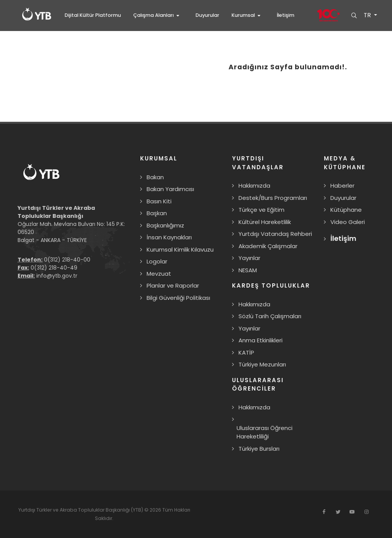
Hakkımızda (254, 186)
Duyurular (343, 198)
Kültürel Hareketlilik (265, 222)
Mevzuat (159, 274)
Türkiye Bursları (259, 449)
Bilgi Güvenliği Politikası (178, 298)
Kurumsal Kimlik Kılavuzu (180, 249)
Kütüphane (346, 210)
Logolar (157, 261)
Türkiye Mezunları (262, 364)
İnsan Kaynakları (169, 237)
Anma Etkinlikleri (261, 340)
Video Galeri (348, 222)
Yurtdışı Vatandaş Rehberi (275, 234)
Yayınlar (249, 258)
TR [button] (367, 15)
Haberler (342, 186)
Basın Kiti (159, 201)
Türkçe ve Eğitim (261, 210)
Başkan (157, 213)
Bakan (155, 177)
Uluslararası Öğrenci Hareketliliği (265, 432)
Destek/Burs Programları (273, 198)
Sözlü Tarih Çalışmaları (270, 316)
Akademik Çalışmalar (268, 246)
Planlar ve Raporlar (173, 285)
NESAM (248, 270)
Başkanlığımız (165, 225)
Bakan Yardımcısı (170, 189)
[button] (158, 15)
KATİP (246, 352)
